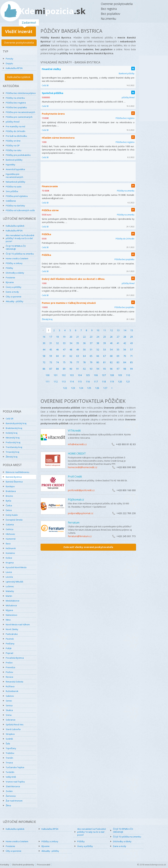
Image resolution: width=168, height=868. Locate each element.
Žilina (8, 805)
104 (80, 375)
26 (111, 337)
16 (44, 337)
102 (64, 375)
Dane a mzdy (12, 292)
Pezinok (10, 639)
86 (44, 369)
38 (98, 343)
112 (56, 382)
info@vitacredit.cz (77, 444)
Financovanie (50, 186)
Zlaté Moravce (13, 786)
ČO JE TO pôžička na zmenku (20, 254)
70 (125, 356)
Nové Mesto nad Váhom (18, 624)
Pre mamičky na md (15, 126)
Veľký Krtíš (11, 777)
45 (51, 350)
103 (72, 375)
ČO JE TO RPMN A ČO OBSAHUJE (16, 247)
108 (112, 375)
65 (91, 356)
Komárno (10, 553)
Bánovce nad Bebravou (17, 472)
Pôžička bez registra (16, 103)
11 (105, 330)
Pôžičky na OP (13, 145)
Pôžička (46, 234)
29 (131, 337)
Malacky (10, 591)
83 (118, 362)
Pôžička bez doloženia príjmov (21, 93)
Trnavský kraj (12, 452)
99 (131, 369)
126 (97, 388)
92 (84, 369)
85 (131, 362)
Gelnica (10, 529)
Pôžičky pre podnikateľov (18, 155)
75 (64, 362)
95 (105, 369)
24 (98, 337)
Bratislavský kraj (14, 428)
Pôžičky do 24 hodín (16, 131)
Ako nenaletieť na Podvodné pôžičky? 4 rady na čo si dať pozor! (20, 238)
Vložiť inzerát (19, 31)
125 (89, 388)
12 (111, 330)
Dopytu (9, 63)
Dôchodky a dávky (15, 273)
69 (118, 356)
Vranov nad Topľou (15, 782)
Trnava (9, 763)
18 (57, 337)
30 (44, 343)
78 (84, 362)
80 (98, 362)
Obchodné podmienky (23, 865)
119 (112, 382)
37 (91, 343)
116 (88, 382)
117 (96, 382)
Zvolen (9, 791)
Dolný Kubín (12, 515)
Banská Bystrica (14, 477)
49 (78, 350)
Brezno (9, 496)
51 (91, 350)
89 (64, 369)
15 (132, 330)
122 (65, 388)
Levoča (9, 577)
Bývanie (10, 282)
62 (71, 356)
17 (51, 337)
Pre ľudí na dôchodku (16, 136)
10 (98, 330)
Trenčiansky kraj (14, 447)
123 (73, 388)
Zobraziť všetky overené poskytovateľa (88, 547)
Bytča (8, 501)
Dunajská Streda (14, 520)
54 (111, 350)
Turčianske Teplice (15, 767)
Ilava (8, 544)
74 (57, 362)
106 (96, 375)
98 (125, 369)
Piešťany (10, 644)
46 (57, 350)
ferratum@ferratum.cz (80, 536)
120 (120, 382)
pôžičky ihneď (13, 122)
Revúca (9, 677)
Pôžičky (9, 268)
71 (131, 356)
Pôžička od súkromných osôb (20, 210)
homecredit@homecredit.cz (83, 467)
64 (84, 356)
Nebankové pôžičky (16, 182)
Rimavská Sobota (14, 682)
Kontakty (5, 865)
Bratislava (11, 491)
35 (78, 343)
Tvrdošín (10, 772)
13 (118, 330)
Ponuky (10, 59)
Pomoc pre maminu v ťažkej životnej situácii (69, 303)
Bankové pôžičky (14, 160)
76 (71, 362)
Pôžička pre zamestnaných (19, 117)
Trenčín (9, 758)
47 (64, 350)
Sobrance (11, 720)
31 (51, 343)
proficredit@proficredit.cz (81, 490)
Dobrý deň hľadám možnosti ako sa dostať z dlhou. (73, 279)
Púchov (9, 672)
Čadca (9, 505)
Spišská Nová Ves (15, 724)
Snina (9, 715)
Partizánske (12, 634)
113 (64, 382)
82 (111, 362)
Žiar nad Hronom (14, 801)
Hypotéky (10, 165)
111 (48, 382)
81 (105, 362)
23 (91, 337)
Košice (9, 558)
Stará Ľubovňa (13, 729)
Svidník (9, 739)
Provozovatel (44, 865)
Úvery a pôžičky (14, 287)
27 (118, 337)
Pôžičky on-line (13, 141)
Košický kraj (12, 433)
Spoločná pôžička (52, 93)
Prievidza (10, 667)
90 (71, 369)
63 (78, 356)
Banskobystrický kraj (16, 423)
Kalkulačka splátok (19, 77)
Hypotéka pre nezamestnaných (14, 176)
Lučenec (10, 586)
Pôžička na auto (14, 187)
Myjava (9, 610)
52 (98, 350)
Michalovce (11, 605)
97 (118, 369)
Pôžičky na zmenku (15, 98)
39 (105, 343)
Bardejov (10, 486)
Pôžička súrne (50, 210)
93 (91, 369)
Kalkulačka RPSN (14, 68)
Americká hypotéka (15, 169)
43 (131, 343)
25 (105, 337)
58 (44, 356)
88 (57, 369)
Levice (9, 572)
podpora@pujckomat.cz (81, 513)
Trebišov (10, 753)
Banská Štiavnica (14, 482)
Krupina (10, 563)
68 (111, 356)
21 (78, 337)
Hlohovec (10, 534)
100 (48, 375)
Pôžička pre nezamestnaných (20, 112)
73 (51, 362)
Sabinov (10, 696)
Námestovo (11, 615)
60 (57, 356)
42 (125, 343)
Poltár (9, 648)
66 (98, 356)
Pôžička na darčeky (15, 206)
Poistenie (10, 278)
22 (84, 337)
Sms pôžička (12, 191)
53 (105, 350)
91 (78, 369)
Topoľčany (11, 748)
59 (51, 356)
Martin (9, 596)
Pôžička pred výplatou (17, 196)
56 (125, 350)
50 (84, 350)
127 (105, 388)
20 (71, 337)
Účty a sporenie (14, 297)
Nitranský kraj (13, 438)
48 (71, 350)
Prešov (9, 663)
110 (128, 375)
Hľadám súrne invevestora (58, 138)
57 (131, 350)
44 (44, 350)
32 (57, 343)
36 (84, 343)
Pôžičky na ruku (14, 150)
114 (72, 382)
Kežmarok (11, 548)
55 (118, 350)
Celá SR (10, 419)
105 (88, 375)
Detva (9, 510)
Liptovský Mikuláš (14, 582)
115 (80, 382)
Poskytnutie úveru (53, 114)
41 (118, 343)
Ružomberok (12, 691)
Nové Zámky (12, 629)
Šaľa (8, 744)
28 (125, 337)
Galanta (10, 524)
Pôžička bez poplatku (16, 107)
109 (120, 375)
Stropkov (10, 734)
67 (105, 356)
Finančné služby (51, 69)
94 (98, 369)
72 (44, 362)
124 (81, 388)
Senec (9, 701)
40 (111, 343)
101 (56, 375)
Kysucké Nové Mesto (16, 567)
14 (125, 330)
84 (125, 362)
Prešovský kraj (13, 442)
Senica (9, 705)
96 (111, 369)
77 (78, 362)
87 (51, 369)
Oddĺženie (11, 201)
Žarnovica (11, 796)
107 (104, 375)
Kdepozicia (52, 11)
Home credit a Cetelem (17, 258)
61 (64, 356)
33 (64, 343)
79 (91, 362)
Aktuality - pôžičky (15, 301)
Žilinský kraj (12, 457)
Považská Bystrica (15, 658)
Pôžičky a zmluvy (14, 263)
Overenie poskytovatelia (19, 43)
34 (71, 343)
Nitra (8, 620)
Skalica (9, 710)
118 (104, 382)
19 (64, 337)
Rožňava (10, 686)
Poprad (9, 653)
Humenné (11, 539)
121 (128, 382)
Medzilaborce (13, 601)
